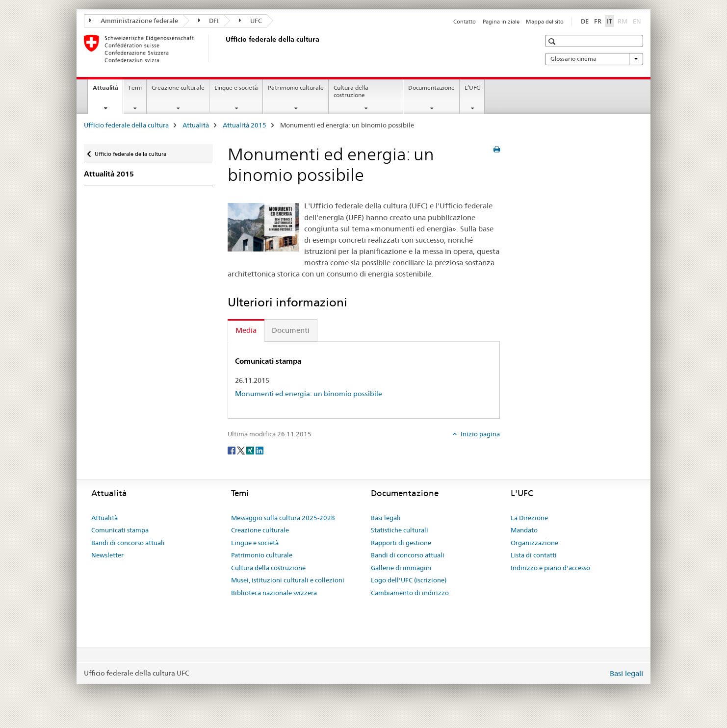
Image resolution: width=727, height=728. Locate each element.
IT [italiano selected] (610, 21)
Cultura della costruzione (351, 91)
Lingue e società (236, 88)
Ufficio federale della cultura (126, 125)
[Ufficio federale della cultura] (224, 49)
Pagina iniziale (501, 22)
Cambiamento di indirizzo (410, 593)
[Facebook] (232, 450)
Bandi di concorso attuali (128, 543)
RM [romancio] (623, 21)
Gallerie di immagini (401, 568)
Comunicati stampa (120, 530)
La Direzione (529, 518)
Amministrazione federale (134, 21)
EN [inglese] (638, 21)
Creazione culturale (178, 88)
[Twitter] (242, 450)
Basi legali (386, 518)
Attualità (108, 91)
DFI (209, 21)
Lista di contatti (534, 555)
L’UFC (472, 88)
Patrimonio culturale (296, 88)
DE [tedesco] (585, 21)
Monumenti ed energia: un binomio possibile (309, 394)
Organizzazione (534, 543)
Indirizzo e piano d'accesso (550, 568)
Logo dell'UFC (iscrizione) (409, 580)
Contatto (465, 22)
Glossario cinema (594, 59)
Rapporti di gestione (401, 543)
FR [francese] (598, 21)
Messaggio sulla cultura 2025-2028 (283, 518)
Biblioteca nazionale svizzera (274, 593)
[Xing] (251, 450)
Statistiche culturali (400, 530)
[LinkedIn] (260, 450)
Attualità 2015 (245, 125)
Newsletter (107, 555)
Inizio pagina (480, 434)
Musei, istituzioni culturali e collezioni (288, 580)
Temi (135, 88)
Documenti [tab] (291, 330)
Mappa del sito (545, 22)
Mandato (524, 530)
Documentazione (431, 88)
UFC (250, 21)
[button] (553, 41)
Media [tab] (246, 330)
